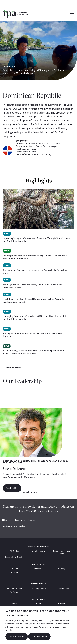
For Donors (15, 592)
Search (66, 14)
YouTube (15, 572)
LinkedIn (15, 569)
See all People (30, 492)
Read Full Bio (12, 488)
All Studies (15, 551)
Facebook (38, 569)
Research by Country (15, 557)
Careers (62, 604)
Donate (38, 604)
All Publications (38, 551)
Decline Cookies (39, 636)
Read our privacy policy (13, 526)
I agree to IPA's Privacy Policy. (20, 520)
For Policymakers (38, 588)
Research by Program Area (62, 552)
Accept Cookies (17, 636)
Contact (15, 604)
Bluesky (62, 569)
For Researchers (62, 588)
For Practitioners (15, 588)
